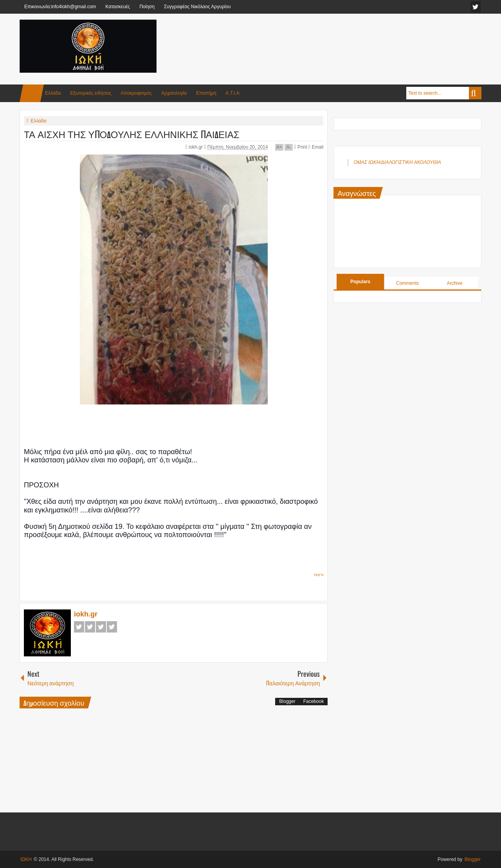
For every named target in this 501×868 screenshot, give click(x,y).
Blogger (287, 701)
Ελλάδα (53, 93)
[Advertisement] (339, 39)
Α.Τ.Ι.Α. (233, 93)
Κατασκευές (118, 7)
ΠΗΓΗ (319, 575)
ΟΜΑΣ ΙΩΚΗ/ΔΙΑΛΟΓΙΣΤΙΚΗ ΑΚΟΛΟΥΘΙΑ (397, 162)
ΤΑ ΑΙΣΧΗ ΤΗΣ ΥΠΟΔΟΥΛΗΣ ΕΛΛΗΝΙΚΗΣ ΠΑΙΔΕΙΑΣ (132, 134)
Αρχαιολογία (174, 93)
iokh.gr (196, 147)
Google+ (101, 627)
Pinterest (112, 627)
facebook (476, 7)
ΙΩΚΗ (26, 859)
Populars (360, 282)
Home (32, 93)
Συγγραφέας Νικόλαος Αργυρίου (197, 7)
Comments (407, 283)
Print (300, 147)
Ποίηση (147, 7)
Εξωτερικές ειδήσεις (91, 93)
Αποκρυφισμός (136, 93)
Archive (454, 283)
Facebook (79, 627)
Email (316, 147)
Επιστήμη (206, 93)
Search (475, 93)
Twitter (90, 627)
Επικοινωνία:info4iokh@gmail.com (60, 7)
